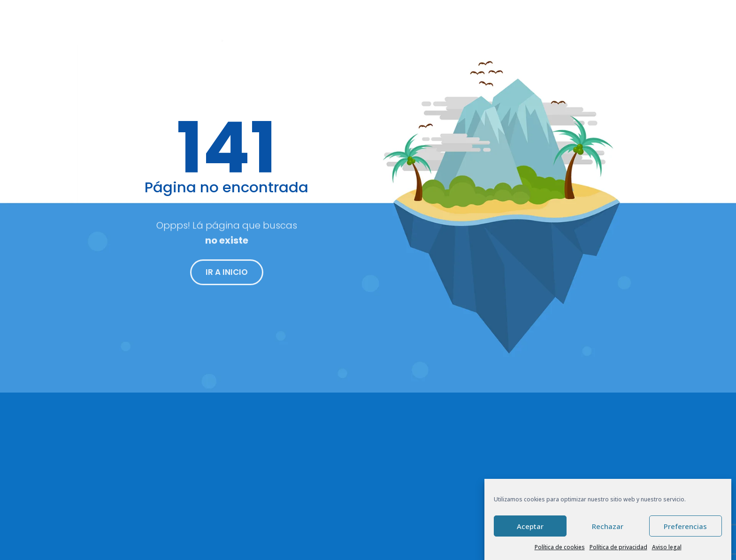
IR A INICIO (227, 276)
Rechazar (608, 526)
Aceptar (530, 526)
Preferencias (685, 526)
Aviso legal (667, 547)
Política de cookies (560, 547)
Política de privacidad (618, 547)
